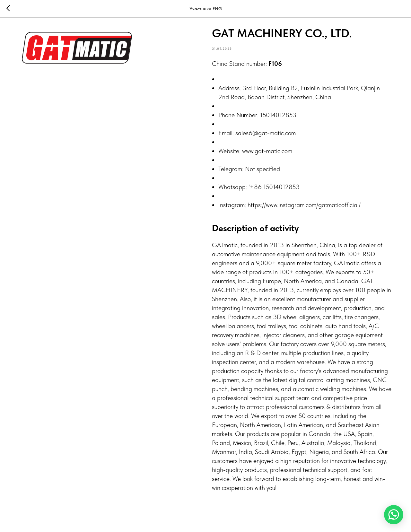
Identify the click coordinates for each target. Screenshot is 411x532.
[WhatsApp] (394, 515)
